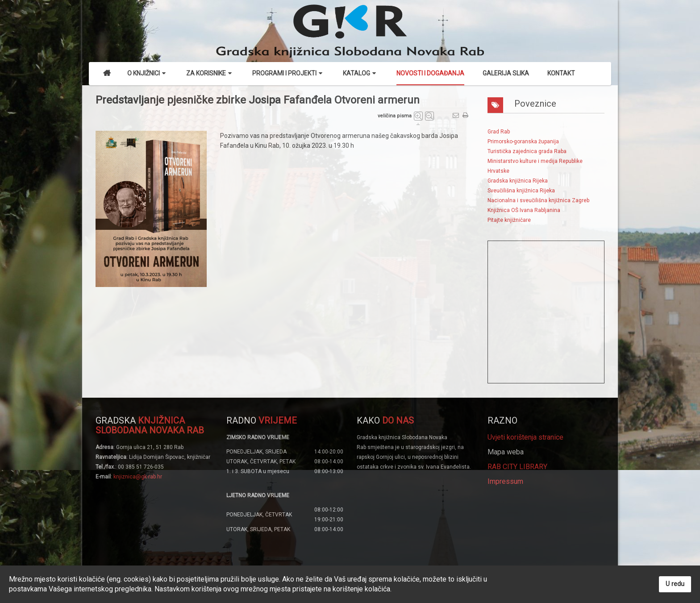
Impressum (505, 481)
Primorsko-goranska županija (523, 141)
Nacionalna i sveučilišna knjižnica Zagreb (538, 200)
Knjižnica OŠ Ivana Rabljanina (524, 210)
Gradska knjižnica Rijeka (518, 181)
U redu (675, 584)
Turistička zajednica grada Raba (527, 151)
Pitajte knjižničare (509, 220)
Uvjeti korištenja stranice (525, 437)
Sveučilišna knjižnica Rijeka (521, 191)
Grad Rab (499, 132)
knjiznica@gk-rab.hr (138, 477)
